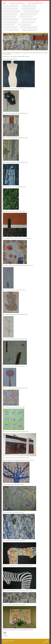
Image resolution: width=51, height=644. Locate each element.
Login (47, 641)
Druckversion (6, 641)
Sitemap (12, 641)
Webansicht (46, 642)
